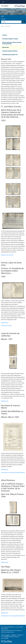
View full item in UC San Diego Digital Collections (13, 473)
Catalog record (5, 323)
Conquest (5, 35)
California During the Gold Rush (10, 51)
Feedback (14, 635)
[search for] (11, 22)
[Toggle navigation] (3, 2)
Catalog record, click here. (7, 255)
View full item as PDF (6, 326)
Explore (3, 19)
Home (2, 16)
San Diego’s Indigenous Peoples (10, 39)
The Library (5, 6)
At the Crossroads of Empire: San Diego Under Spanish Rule (12, 43)
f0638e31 (7, 637)
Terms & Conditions (5, 635)
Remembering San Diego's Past (10, 55)
